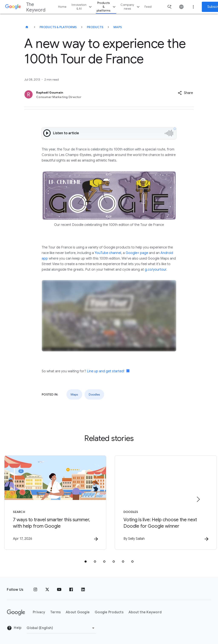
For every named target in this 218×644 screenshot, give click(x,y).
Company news (131, 7)
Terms (55, 612)
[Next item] (198, 499)
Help (14, 628)
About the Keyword (145, 612)
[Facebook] (71, 590)
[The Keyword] (27, 27)
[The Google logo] (16, 612)
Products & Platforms (58, 27)
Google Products (109, 612)
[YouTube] (59, 590)
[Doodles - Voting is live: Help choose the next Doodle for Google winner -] (165, 502)
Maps (118, 27)
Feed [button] (148, 7)
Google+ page (137, 253)
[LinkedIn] (83, 590)
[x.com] (47, 590)
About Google (78, 612)
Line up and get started (105, 371)
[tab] (86, 562)
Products (95, 27)
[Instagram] (35, 590)
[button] (185, 93)
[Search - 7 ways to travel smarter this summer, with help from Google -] (53, 502)
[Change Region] (61, 628)
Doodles (94, 394)
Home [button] (62, 7)
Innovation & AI (82, 7)
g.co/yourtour (156, 270)
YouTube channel (108, 253)
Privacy (39, 612)
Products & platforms (107, 7)
